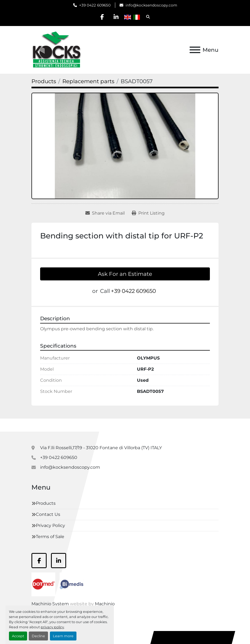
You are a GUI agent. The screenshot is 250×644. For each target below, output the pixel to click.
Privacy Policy (50, 525)
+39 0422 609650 (95, 5)
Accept (18, 636)
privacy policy (52, 627)
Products (46, 503)
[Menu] (195, 50)
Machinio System (50, 604)
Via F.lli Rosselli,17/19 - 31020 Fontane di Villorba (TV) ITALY (101, 448)
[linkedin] (116, 17)
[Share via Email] (105, 213)
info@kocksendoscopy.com (151, 5)
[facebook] (102, 17)
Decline (38, 636)
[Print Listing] (148, 213)
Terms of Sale (50, 537)
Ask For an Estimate (125, 274)
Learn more (63, 636)
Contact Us (48, 514)
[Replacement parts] (88, 81)
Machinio (105, 604)
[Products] (44, 81)
